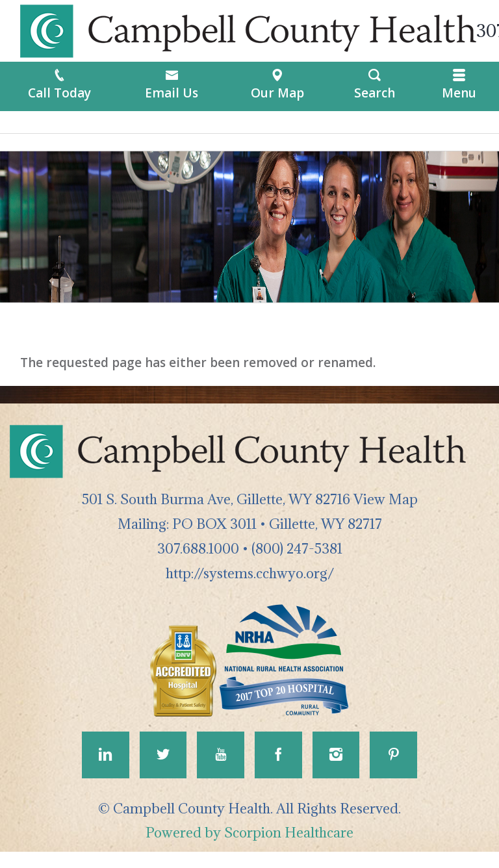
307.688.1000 (198, 549)
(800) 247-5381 (297, 549)
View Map (386, 499)
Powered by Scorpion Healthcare (249, 849)
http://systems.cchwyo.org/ (250, 573)
